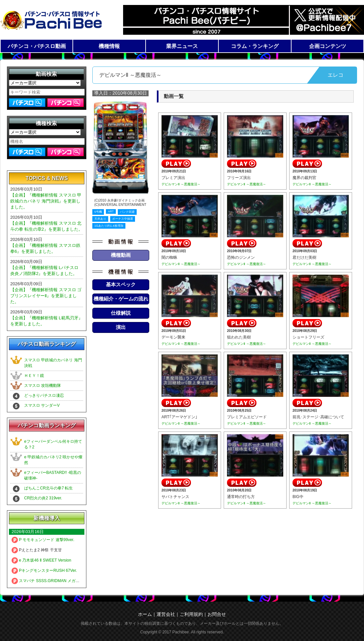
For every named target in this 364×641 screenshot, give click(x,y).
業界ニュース (182, 46)
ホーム (145, 614)
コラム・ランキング (255, 46)
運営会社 (166, 614)
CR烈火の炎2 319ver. (43, 498)
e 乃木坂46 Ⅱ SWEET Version (41, 560)
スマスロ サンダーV (42, 405)
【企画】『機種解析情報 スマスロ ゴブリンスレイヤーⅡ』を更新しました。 (46, 296)
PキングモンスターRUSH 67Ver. (44, 571)
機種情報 (109, 46)
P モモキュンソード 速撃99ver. (43, 540)
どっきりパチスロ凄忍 (44, 395)
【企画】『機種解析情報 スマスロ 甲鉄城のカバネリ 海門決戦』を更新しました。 (46, 201)
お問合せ (217, 614)
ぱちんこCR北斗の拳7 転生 (48, 488)
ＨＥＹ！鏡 (34, 376)
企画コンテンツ (328, 46)
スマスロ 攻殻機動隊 (43, 386)
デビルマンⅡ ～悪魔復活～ (181, 184)
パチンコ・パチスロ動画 (37, 46)
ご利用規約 (191, 614)
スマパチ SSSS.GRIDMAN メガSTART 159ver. (57, 581)
